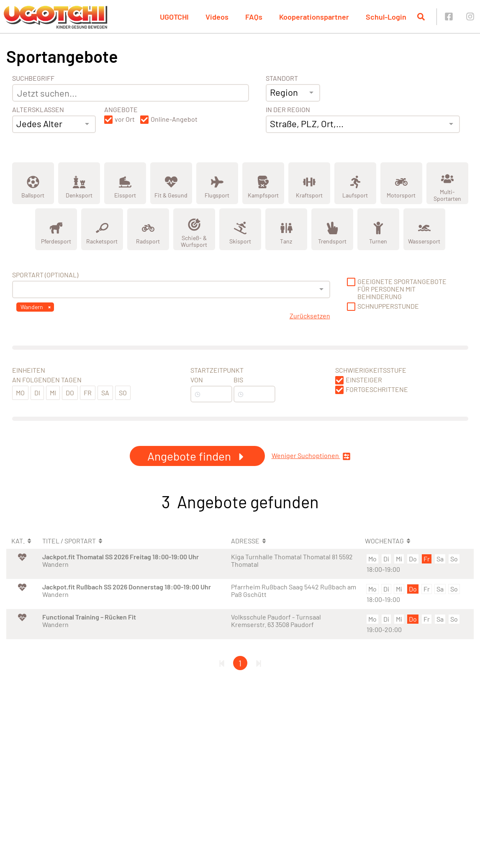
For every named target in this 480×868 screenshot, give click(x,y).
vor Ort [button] (125, 119)
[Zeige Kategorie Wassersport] (424, 229)
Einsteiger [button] (364, 380)
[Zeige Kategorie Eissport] (125, 183)
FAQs (254, 17)
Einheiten (29, 370)
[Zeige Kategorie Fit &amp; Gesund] (171, 183)
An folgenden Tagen (47, 380)
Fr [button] (88, 393)
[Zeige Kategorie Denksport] (79, 183)
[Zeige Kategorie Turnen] (378, 229)
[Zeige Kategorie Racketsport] (102, 229)
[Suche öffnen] (421, 17)
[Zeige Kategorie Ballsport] (33, 183)
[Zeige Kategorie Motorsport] (401, 183)
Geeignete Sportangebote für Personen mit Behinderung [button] (402, 289)
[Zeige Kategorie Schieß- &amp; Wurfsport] (194, 229)
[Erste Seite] (222, 663)
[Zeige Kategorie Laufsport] (355, 183)
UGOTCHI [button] (174, 17)
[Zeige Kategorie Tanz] (286, 229)
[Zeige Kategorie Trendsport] (332, 229)
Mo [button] (20, 393)
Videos (217, 17)
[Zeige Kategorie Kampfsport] (263, 183)
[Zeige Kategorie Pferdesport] (56, 229)
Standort (282, 78)
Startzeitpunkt (217, 370)
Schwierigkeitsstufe (371, 370)
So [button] (123, 393)
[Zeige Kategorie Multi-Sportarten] (447, 183)
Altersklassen (38, 110)
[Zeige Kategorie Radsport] (148, 229)
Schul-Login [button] (386, 17)
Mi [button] (53, 393)
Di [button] (37, 393)
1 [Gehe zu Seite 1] (240, 663)
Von (197, 380)
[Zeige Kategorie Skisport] (240, 229)
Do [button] (70, 393)
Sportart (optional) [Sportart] (45, 275)
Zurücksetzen (310, 316)
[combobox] (54, 124)
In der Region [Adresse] (288, 110)
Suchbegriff (33, 78)
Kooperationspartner (314, 17)
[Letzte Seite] (259, 663)
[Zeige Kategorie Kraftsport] (309, 183)
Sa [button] (105, 393)
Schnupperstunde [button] (388, 306)
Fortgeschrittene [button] (377, 389)
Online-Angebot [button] (174, 119)
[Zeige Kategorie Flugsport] (217, 183)
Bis (238, 380)
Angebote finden (197, 456)
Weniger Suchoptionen (311, 456)
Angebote (121, 110)
